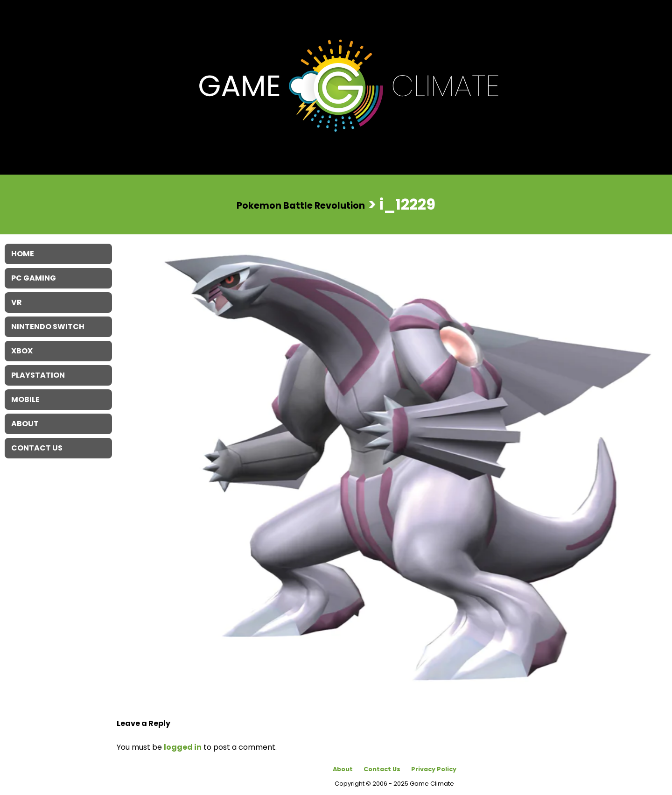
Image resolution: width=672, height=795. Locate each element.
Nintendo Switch (48, 327)
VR (17, 302)
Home (23, 254)
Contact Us (382, 769)
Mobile (25, 399)
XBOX (22, 351)
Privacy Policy (434, 769)
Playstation (38, 375)
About (343, 769)
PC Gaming (34, 278)
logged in (183, 747)
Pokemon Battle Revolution (301, 205)
